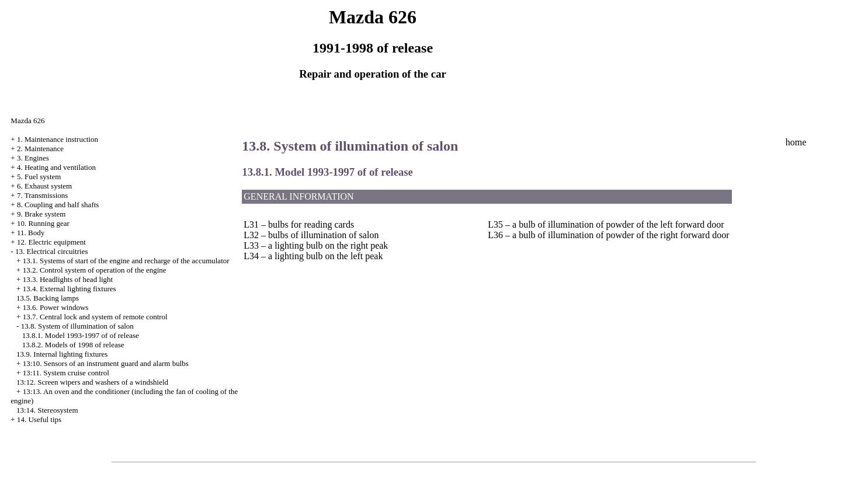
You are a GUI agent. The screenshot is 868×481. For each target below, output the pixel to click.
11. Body (31, 233)
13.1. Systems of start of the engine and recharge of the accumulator (126, 261)
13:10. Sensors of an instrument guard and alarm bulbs (106, 363)
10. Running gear (43, 223)
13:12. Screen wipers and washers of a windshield (92, 382)
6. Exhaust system (44, 186)
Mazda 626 (27, 121)
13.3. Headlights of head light (68, 279)
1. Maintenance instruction (58, 139)
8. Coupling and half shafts (58, 205)
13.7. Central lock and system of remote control (95, 317)
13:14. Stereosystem (47, 410)
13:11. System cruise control (66, 373)
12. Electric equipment (51, 242)
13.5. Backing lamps (48, 298)
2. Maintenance (40, 149)
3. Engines (33, 158)
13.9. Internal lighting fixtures (62, 354)
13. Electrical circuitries (52, 251)
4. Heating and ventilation (56, 167)
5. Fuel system (39, 177)
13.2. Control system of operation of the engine (95, 270)
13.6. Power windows (56, 307)
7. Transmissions (42, 195)
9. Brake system (41, 214)
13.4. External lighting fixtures (70, 289)
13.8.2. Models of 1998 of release (73, 345)
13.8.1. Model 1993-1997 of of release (81, 335)
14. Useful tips (39, 419)
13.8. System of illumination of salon (77, 326)
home (796, 142)
